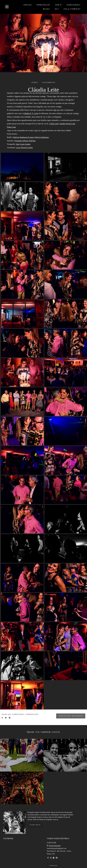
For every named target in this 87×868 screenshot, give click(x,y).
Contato (53, 864)
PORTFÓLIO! (44, 5)
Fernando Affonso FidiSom (25, 141)
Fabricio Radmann (42, 137)
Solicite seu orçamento (71, 716)
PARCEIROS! (74, 5)
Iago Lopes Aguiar (23, 144)
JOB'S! (59, 5)
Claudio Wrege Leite (67, 124)
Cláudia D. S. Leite (31, 113)
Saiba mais (35, 824)
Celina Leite (54, 124)
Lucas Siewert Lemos (24, 148)
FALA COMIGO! (72, 9)
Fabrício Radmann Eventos (23, 137)
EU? (57, 9)
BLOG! (47, 9)
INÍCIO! (28, 5)
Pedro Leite (11, 127)
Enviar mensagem (55, 844)
